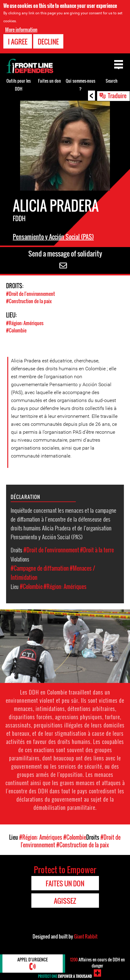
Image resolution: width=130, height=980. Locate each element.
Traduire (117, 95)
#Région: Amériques (25, 323)
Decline (48, 41)
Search (112, 81)
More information (21, 30)
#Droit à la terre (97, 550)
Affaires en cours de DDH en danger (97, 962)
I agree (18, 41)
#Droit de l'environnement (30, 294)
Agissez (65, 901)
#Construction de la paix (29, 301)
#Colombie (16, 330)
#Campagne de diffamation (40, 568)
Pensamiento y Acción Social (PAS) (53, 237)
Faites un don (49, 81)
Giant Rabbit (86, 936)
